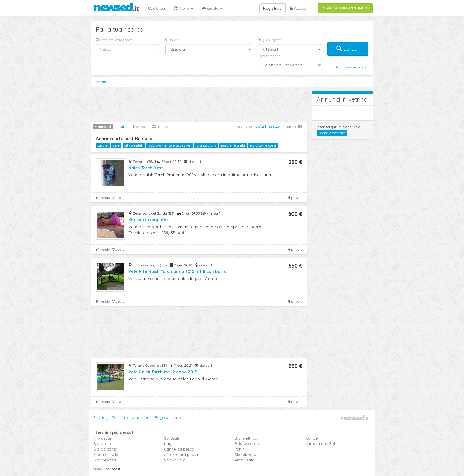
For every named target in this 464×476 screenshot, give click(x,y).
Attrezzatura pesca (181, 454)
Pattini (240, 449)
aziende (161, 127)
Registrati (272, 8)
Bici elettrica (246, 438)
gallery (294, 127)
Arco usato (245, 460)
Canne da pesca (179, 449)
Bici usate (102, 443)
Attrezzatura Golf (321, 443)
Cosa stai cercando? (114, 40)
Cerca (156, 8)
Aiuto (183, 8)
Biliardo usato (248, 443)
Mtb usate (102, 438)
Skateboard (245, 454)
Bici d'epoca (105, 460)
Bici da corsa (105, 449)
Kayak (170, 443)
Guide (212, 8)
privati (140, 127)
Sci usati (171, 438)
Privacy (100, 417)
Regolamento (168, 417)
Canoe (312, 438)
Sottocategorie (269, 56)
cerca (348, 49)
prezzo (274, 126)
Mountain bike (106, 454)
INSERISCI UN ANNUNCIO (345, 8)
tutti (123, 127)
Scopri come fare (332, 133)
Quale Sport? (270, 40)
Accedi (299, 8)
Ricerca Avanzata (351, 67)
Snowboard (175, 460)
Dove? (171, 40)
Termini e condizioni (131, 417)
